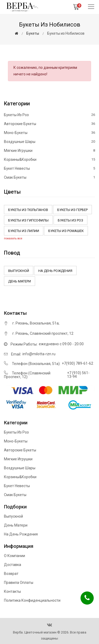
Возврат (11, 574)
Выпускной (19, 271)
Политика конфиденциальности (32, 600)
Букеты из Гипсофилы (28, 220)
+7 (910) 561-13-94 (78, 375)
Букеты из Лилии (24, 231)
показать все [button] (13, 238)
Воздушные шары (49, 142)
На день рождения (55, 271)
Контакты (12, 591)
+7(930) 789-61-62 (77, 363)
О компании (15, 556)
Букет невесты (49, 168)
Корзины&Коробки (49, 159)
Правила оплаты (19, 583)
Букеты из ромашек (66, 231)
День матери (20, 281)
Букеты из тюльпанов (28, 210)
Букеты (33, 33)
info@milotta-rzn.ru (39, 354)
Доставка (13, 565)
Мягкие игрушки (49, 151)
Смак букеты (49, 177)
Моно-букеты (49, 133)
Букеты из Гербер (72, 210)
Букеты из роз (49, 115)
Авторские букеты (49, 124)
